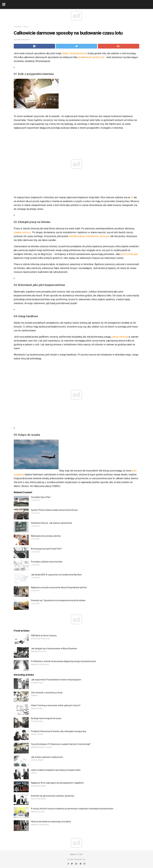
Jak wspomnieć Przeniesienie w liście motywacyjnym (56, 680)
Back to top (77, 855)
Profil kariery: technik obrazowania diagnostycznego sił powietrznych (63, 661)
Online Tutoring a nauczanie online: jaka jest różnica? (56, 705)
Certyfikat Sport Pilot (41, 497)
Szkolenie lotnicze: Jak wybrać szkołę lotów (51, 523)
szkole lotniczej (120, 337)
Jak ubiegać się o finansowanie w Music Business (54, 649)
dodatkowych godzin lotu (91, 57)
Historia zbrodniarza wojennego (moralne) (51, 822)
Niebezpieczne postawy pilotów (46, 536)
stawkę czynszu (22, 232)
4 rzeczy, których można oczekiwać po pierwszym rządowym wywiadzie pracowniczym (72, 809)
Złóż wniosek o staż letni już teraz (47, 693)
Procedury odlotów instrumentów (47, 562)
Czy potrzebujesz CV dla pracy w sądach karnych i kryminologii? (61, 744)
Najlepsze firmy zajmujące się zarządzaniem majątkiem (57, 783)
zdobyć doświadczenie (74, 53)
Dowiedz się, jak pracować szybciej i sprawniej (52, 796)
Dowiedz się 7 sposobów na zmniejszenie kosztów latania (58, 600)
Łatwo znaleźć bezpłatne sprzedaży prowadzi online (56, 770)
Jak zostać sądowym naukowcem (47, 757)
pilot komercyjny (130, 254)
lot (132, 197)
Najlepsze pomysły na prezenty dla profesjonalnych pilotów (59, 587)
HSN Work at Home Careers (44, 636)
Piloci (26, 27)
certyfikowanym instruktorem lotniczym (89, 236)
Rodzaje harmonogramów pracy (46, 718)
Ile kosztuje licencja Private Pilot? (46, 549)
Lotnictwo (18, 27)
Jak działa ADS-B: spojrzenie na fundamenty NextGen (56, 575)
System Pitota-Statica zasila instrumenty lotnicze (54, 510)
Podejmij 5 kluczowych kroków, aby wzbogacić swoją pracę (58, 731)
